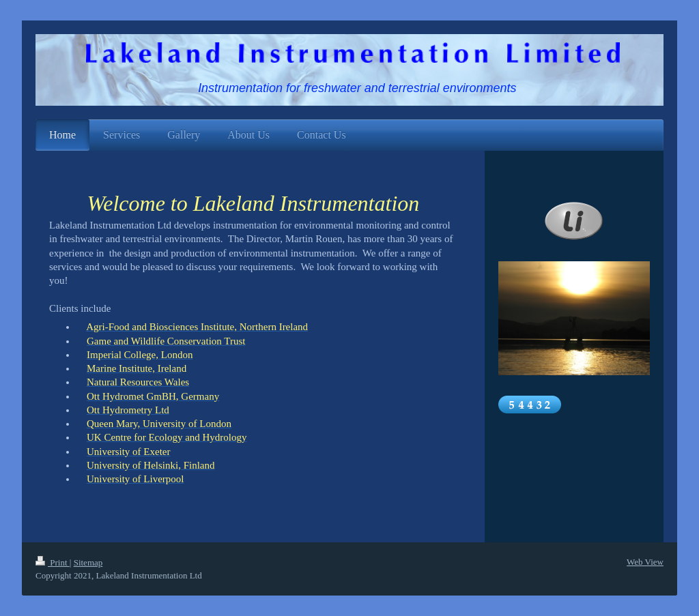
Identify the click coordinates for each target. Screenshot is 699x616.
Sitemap (88, 562)
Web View (645, 562)
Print (53, 562)
